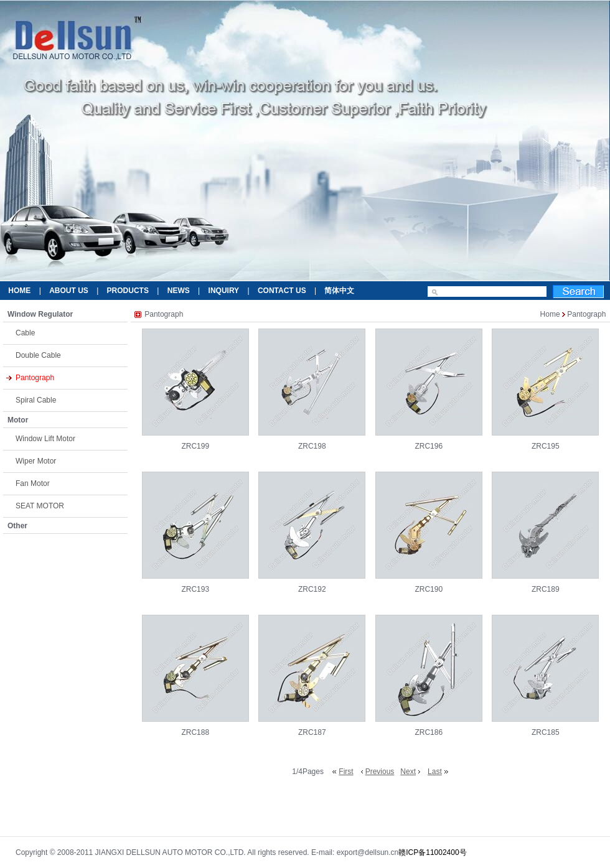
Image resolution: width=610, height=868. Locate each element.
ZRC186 (429, 732)
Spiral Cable (36, 400)
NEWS (179, 291)
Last (435, 772)
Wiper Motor (36, 461)
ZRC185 (546, 732)
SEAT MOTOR (40, 506)
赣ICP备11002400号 (432, 852)
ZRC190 (429, 589)
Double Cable (38, 355)
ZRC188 (195, 732)
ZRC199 (195, 446)
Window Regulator (40, 314)
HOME (19, 291)
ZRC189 (546, 589)
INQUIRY (224, 291)
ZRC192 (312, 589)
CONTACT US (282, 291)
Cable (25, 333)
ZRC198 (312, 446)
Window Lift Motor (45, 439)
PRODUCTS (128, 291)
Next (408, 772)
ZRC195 (546, 446)
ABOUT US (69, 291)
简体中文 (339, 291)
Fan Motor (33, 483)
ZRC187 (312, 732)
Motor (18, 420)
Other (17, 526)
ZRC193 (195, 589)
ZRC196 (429, 446)
